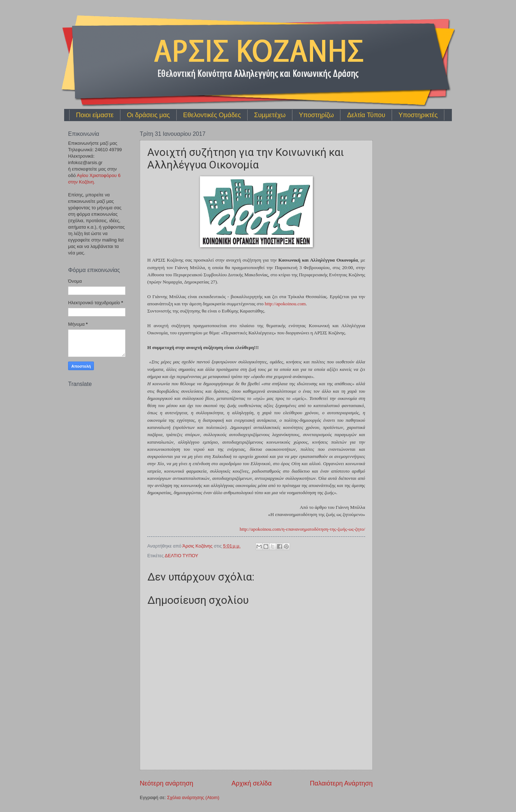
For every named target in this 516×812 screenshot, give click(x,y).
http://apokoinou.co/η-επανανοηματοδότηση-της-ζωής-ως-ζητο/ (302, 529)
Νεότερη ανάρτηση (166, 783)
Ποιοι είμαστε (95, 115)
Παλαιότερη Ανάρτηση (341, 783)
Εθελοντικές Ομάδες (212, 115)
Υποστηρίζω (316, 115)
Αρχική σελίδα (252, 783)
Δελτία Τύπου (366, 115)
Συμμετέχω (270, 115)
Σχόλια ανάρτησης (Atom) (193, 797)
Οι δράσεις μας (148, 115)
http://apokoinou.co (285, 304)
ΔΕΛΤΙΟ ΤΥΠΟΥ (182, 556)
